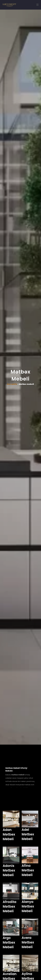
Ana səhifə (12, 384)
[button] (38, 5)
